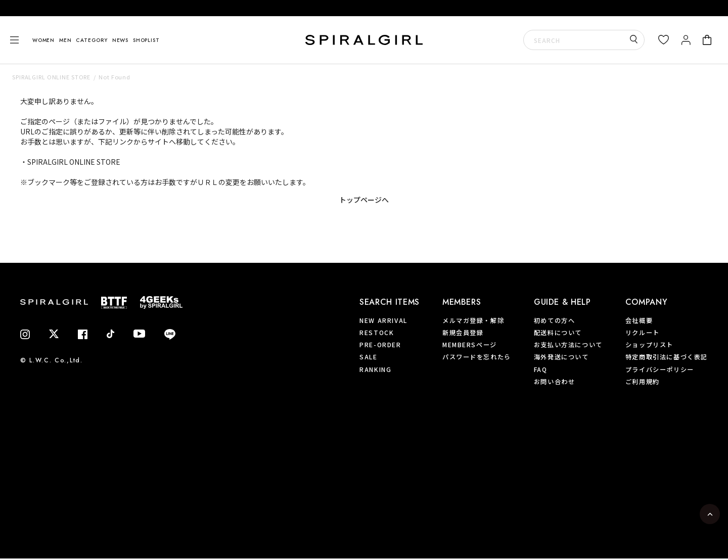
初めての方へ (555, 320)
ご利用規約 (643, 382)
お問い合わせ (555, 382)
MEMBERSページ (470, 345)
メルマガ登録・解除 (473, 320)
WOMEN (43, 40)
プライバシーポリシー (660, 369)
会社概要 (639, 320)
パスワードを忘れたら (477, 357)
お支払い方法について (568, 345)
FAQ (541, 369)
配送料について (558, 333)
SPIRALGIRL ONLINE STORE (51, 77)
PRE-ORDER (380, 345)
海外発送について (561, 357)
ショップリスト (649, 345)
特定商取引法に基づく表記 (667, 357)
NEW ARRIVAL (383, 320)
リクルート (643, 333)
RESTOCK (377, 333)
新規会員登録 (463, 333)
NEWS (120, 40)
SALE (368, 357)
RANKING (375, 369)
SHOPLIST (146, 40)
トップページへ (364, 200)
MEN (65, 40)
